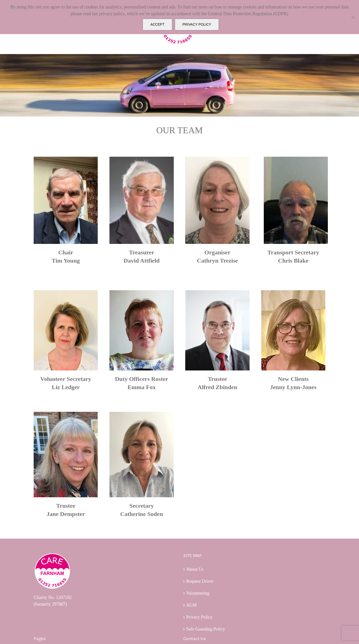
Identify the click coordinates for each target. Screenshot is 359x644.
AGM (191, 605)
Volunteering (198, 593)
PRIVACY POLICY (197, 24)
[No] (353, 17)
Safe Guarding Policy (206, 629)
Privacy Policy (199, 617)
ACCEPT (157, 24)
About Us (195, 569)
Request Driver (200, 581)
